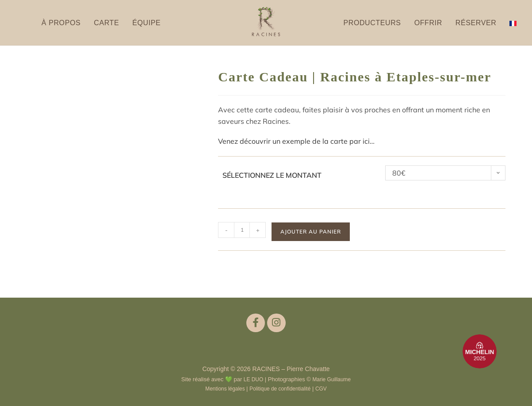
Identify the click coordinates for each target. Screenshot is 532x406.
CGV (325, 388)
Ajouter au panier (311, 232)
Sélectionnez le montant (272, 175)
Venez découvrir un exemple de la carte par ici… (296, 141)
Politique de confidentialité (281, 388)
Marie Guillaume (333, 379)
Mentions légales (222, 388)
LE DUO (252, 379)
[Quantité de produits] (242, 230)
